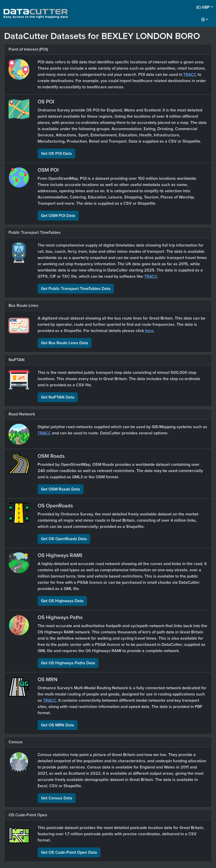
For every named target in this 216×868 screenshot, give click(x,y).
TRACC (190, 75)
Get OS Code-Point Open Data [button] (69, 852)
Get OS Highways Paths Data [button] (68, 663)
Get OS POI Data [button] (56, 154)
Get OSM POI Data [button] (58, 216)
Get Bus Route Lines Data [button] (65, 343)
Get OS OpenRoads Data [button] (64, 539)
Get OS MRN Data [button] (58, 725)
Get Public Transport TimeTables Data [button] (76, 289)
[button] (205, 7)
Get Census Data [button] (57, 798)
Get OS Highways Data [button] (62, 601)
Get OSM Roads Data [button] (61, 489)
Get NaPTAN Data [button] (58, 397)
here (149, 331)
